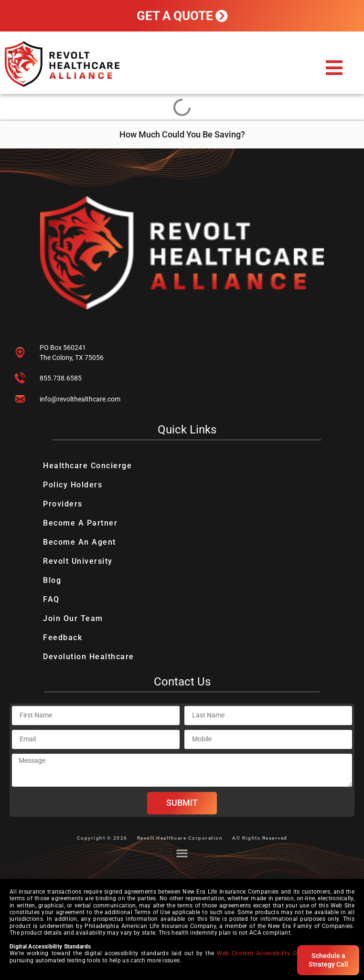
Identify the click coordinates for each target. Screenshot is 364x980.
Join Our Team (73, 618)
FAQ (51, 599)
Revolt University (78, 561)
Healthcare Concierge (87, 466)
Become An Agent (80, 542)
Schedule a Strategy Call (328, 960)
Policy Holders (73, 485)
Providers (63, 504)
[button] (334, 68)
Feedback (63, 638)
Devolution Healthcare (89, 657)
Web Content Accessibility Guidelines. (270, 953)
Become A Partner (80, 523)
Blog (52, 580)
